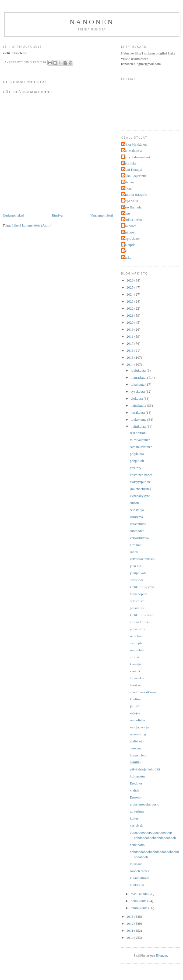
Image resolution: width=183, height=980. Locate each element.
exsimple (136, 643)
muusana (136, 864)
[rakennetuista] (140, 489)
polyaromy (137, 629)
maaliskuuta (140, 894)
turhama (136, 545)
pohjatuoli (137, 461)
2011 (130, 931)
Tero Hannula (132, 207)
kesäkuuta (138, 412)
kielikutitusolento (142, 615)
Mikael (127, 188)
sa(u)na (135, 713)
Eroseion (136, 797)
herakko (135, 685)
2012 (130, 924)
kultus (134, 818)
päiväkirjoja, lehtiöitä (145, 769)
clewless (136, 748)
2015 (130, 357)
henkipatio (137, 845)
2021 (130, 315)
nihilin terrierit (140, 622)
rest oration (138, 433)
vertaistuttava (139, 538)
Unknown (129, 226)
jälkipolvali (138, 573)
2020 (130, 322)
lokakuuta (138, 384)
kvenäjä (135, 664)
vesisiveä (136, 825)
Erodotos (136, 783)
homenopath (138, 594)
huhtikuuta (139, 426)
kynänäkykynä (140, 496)
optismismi (138, 601)
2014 (130, 364)
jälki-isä (135, 566)
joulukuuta (139, 370)
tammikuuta (140, 908)
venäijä (135, 671)
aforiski (135, 657)
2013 (130, 916)
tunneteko (137, 678)
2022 (130, 308)
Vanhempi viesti (102, 215)
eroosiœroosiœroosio (144, 804)
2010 (130, 938)
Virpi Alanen (131, 239)
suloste (135, 503)
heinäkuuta (139, 405)
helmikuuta (139, 901)
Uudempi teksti (13, 215)
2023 (130, 301)
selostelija (137, 510)
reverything (138, 734)
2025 (130, 287)
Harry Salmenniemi (136, 157)
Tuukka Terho (132, 220)
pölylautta (137, 454)
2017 (130, 343)
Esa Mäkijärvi (132, 151)
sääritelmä (137, 650)
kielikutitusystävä (142, 587)
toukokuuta (139, 419)
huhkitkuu (137, 885)
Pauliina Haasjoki (135, 195)
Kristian (128, 182)
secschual (136, 636)
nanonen (92, 22)
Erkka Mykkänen (135, 144)
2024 (130, 294)
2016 (130, 350)
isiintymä (136, 517)
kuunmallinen (139, 878)
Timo (126, 213)
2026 (130, 280)
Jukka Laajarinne (134, 176)
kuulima (136, 699)
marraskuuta (140, 377)
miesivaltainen (140, 440)
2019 (130, 329)
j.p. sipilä (129, 245)
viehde (134, 790)
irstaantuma (138, 524)
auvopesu (136, 580)
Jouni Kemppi (132, 169)
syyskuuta (138, 391)
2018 (130, 336)
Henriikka (129, 163)
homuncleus (138, 755)
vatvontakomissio (142, 559)
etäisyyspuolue (140, 482)
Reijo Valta (130, 201)
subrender (137, 531)
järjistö (135, 706)
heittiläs (135, 762)
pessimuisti (138, 608)
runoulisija (137, 720)
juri (125, 251)
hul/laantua (138, 776)
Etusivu (57, 215)
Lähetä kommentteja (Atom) (31, 225)
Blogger (162, 955)
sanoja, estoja (139, 727)
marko (127, 257)
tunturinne (137, 811)
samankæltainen (141, 447)
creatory (136, 468)
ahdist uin (137, 741)
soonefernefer (139, 871)
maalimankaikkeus (143, 692)
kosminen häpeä (141, 475)
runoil (134, 552)
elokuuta (137, 398)
